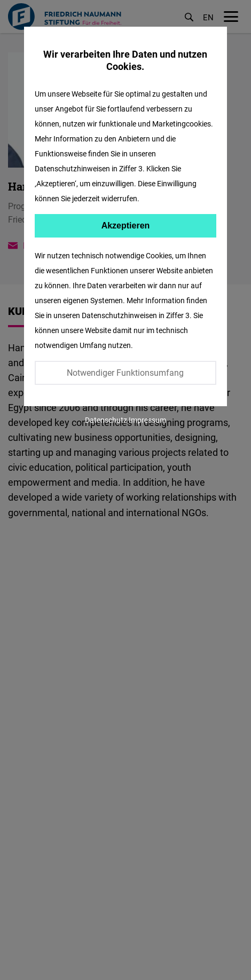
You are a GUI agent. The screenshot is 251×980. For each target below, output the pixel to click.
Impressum (147, 420)
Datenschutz (106, 420)
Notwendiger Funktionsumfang (125, 373)
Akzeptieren (126, 226)
